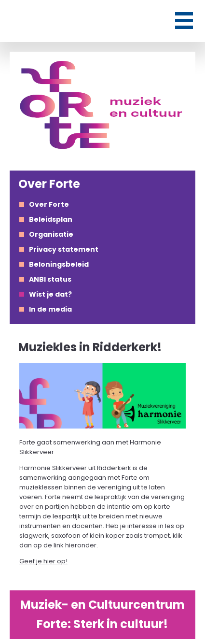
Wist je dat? (50, 294)
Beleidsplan (51, 219)
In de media (50, 309)
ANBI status (50, 279)
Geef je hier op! (43, 561)
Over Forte (49, 204)
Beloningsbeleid (59, 264)
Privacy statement (64, 249)
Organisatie (51, 234)
